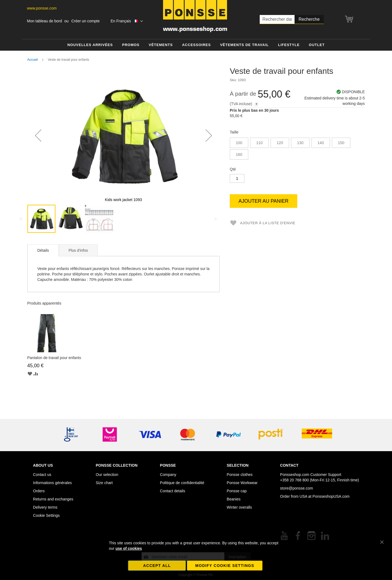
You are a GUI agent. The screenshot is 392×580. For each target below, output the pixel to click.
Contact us (42, 475)
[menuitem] (90, 45)
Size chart (104, 483)
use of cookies (129, 548)
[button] (127, 21)
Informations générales (52, 483)
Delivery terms (45, 507)
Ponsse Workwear (242, 483)
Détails (43, 250)
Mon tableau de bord (44, 21)
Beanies (234, 499)
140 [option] (321, 143)
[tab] (43, 250)
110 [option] (259, 143)
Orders (39, 491)
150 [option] (341, 143)
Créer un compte (85, 21)
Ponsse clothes (240, 475)
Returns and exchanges (53, 499)
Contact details (173, 491)
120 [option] (280, 143)
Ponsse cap (237, 491)
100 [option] (239, 143)
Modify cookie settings (225, 566)
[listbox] (297, 149)
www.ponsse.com (42, 8)
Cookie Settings (46, 515)
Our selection (107, 475)
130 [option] (300, 143)
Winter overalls (239, 507)
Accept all (157, 566)
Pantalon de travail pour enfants (54, 358)
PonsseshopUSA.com (331, 496)
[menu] (196, 45)
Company (168, 475)
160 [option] (239, 154)
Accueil (33, 60)
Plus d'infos (78, 250)
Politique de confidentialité (182, 483)
